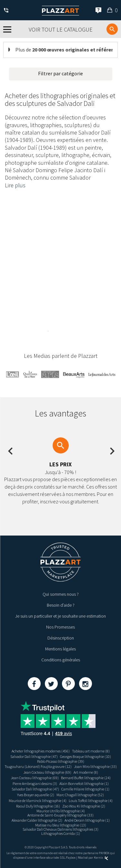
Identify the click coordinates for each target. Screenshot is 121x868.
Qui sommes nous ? (61, 594)
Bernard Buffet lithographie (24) (86, 778)
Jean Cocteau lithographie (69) (47, 772)
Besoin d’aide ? (61, 605)
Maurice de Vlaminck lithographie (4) (38, 801)
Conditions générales (61, 660)
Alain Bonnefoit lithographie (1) (84, 784)
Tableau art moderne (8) (91, 751)
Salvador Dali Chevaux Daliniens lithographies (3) (60, 829)
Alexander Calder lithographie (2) (37, 820)
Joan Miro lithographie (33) (95, 766)
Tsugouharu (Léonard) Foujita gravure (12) (38, 766)
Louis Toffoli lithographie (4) (91, 801)
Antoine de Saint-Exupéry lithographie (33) (60, 815)
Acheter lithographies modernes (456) (41, 751)
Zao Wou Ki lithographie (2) (84, 806)
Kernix (101, 858)
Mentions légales (60, 649)
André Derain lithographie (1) (87, 820)
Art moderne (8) (86, 772)
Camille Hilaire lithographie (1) (85, 789)
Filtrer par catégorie (60, 73)
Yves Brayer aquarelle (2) (36, 795)
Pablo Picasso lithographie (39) (61, 761)
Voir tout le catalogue (61, 29)
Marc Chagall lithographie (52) (80, 795)
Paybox (71, 858)
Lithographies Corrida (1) (61, 833)
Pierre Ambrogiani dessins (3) (35, 784)
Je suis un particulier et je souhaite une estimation (60, 616)
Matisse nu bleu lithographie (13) (61, 825)
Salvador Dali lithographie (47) (34, 756)
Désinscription (61, 638)
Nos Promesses (60, 627)
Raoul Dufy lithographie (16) (38, 806)
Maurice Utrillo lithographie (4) (61, 811)
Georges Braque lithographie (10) (86, 756)
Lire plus (15, 185)
